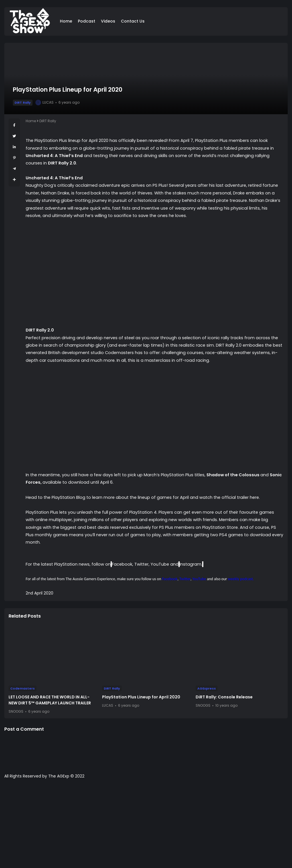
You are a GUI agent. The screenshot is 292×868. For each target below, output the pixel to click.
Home (66, 21)
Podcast (87, 21)
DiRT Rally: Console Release (224, 697)
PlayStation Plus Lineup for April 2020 (141, 697)
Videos (108, 21)
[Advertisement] (146, 826)
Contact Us (133, 21)
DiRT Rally (23, 103)
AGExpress (207, 688)
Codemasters (23, 688)
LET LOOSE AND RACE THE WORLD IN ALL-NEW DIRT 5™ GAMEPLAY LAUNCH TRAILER (50, 700)
